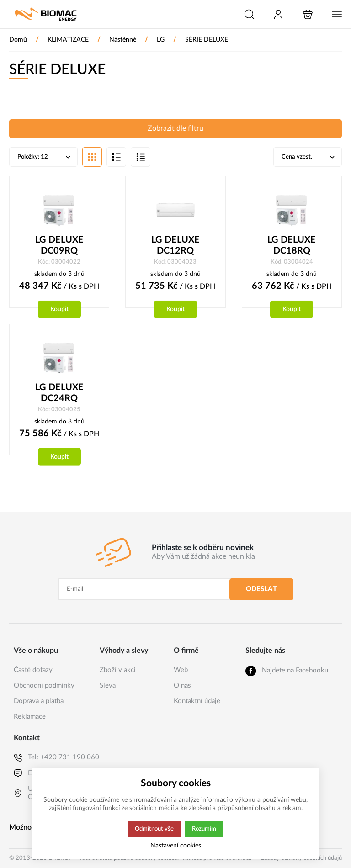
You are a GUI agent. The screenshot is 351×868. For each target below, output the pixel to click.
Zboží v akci (118, 670)
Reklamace (30, 717)
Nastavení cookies (176, 845)
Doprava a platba (39, 701)
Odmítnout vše (154, 829)
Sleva (108, 685)
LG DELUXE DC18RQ (292, 246)
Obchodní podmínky (44, 685)
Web (181, 670)
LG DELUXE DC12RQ (175, 246)
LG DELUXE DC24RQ (59, 394)
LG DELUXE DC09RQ (59, 246)
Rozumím (205, 829)
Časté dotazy (33, 670)
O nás (182, 685)
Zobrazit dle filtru (175, 129)
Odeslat (261, 589)
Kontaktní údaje (197, 701)
